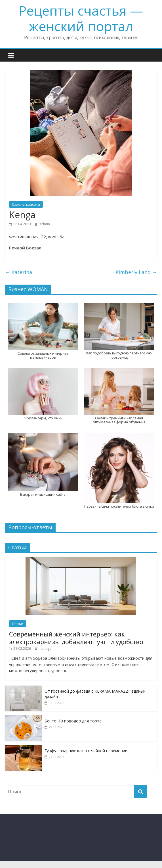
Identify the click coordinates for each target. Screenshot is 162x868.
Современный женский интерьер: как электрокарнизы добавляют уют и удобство (76, 638)
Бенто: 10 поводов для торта (73, 721)
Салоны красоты (26, 204)
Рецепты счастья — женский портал (81, 18)
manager (46, 649)
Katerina (18, 272)
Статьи (18, 624)
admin (45, 224)
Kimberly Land (136, 272)
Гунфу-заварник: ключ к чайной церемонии (86, 751)
